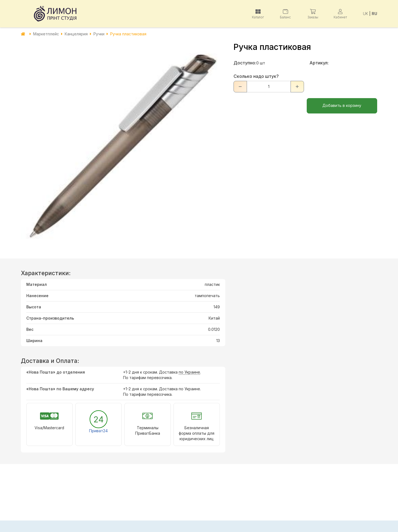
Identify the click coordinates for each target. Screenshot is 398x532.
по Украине (189, 372)
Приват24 (98, 431)
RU (374, 14)
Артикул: (319, 63)
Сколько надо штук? (256, 76)
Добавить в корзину (342, 105)
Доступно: (245, 63)
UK (366, 14)
